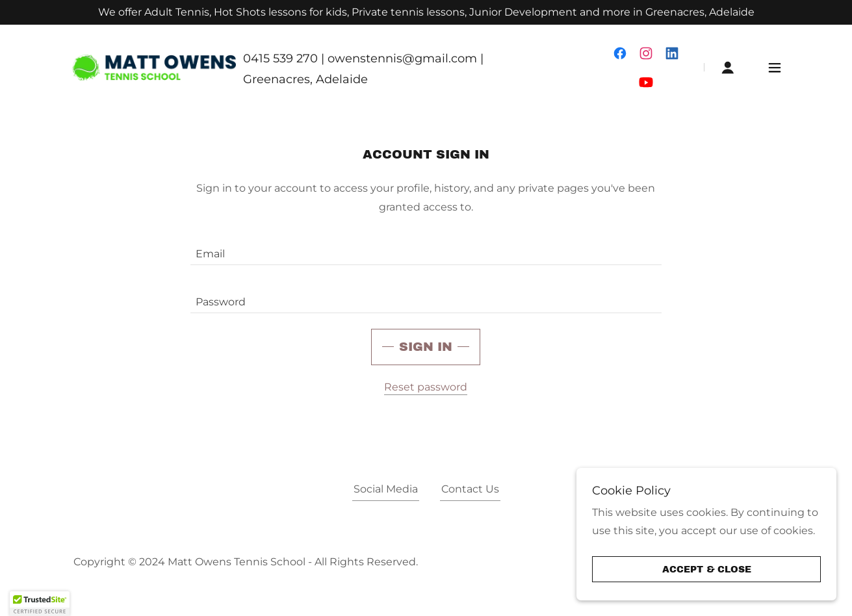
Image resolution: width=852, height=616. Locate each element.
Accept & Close (707, 570)
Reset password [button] (426, 387)
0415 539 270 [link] (280, 58)
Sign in (426, 347)
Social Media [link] (386, 489)
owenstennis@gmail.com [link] (402, 58)
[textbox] (426, 249)
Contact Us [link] (470, 489)
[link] (154, 67)
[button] (728, 68)
